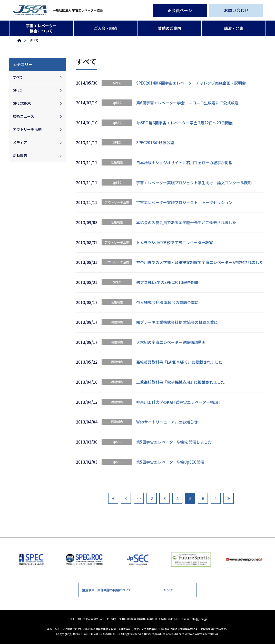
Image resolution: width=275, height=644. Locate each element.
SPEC (17, 90)
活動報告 (20, 155)
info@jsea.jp (199, 619)
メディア (20, 142)
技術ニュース (23, 116)
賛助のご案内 (170, 28)
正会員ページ (180, 10)
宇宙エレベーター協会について (41, 28)
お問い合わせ (236, 10)
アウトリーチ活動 (27, 129)
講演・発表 (234, 28)
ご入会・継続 (105, 28)
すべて (18, 77)
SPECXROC (22, 103)
